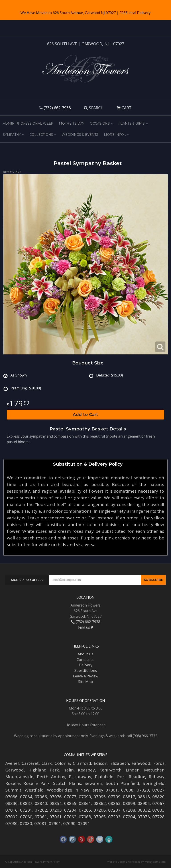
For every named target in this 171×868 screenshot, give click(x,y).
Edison (101, 763)
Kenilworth (110, 770)
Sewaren (93, 783)
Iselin (68, 770)
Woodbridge (60, 790)
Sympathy (12, 135)
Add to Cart (85, 415)
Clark (47, 763)
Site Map (85, 682)
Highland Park (44, 770)
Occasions (100, 123)
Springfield (154, 783)
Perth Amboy (51, 777)
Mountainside (19, 777)
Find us (85, 627)
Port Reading (131, 777)
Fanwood (141, 763)
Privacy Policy (51, 862)
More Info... (115, 135)
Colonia (62, 763)
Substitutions (86, 671)
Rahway (157, 777)
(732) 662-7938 (57, 108)
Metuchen (154, 770)
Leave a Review (86, 676)
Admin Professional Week (28, 123)
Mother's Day (72, 123)
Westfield (34, 790)
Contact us (85, 660)
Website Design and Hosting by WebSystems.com (136, 862)
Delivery (86, 665)
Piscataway (80, 777)
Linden (133, 770)
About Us (85, 654)
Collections (41, 135)
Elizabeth (120, 763)
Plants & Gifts (131, 123)
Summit (13, 790)
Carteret (30, 763)
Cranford (82, 763)
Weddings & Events (80, 135)
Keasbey (86, 770)
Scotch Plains (67, 783)
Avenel (12, 763)
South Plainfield (122, 783)
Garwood (15, 770)
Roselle (13, 783)
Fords (159, 763)
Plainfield (104, 777)
